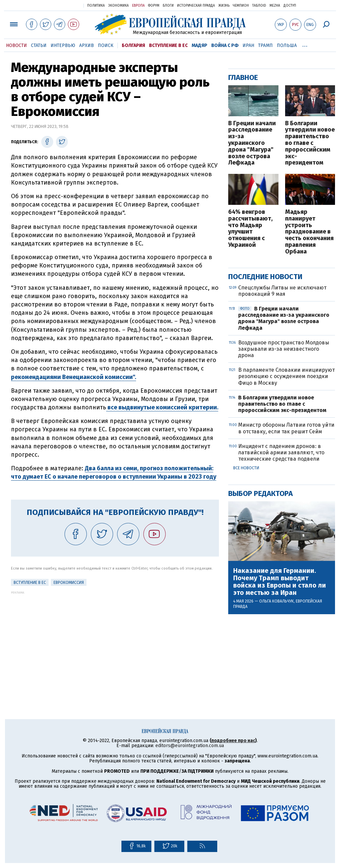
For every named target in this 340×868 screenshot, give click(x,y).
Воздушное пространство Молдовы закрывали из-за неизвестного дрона (284, 349)
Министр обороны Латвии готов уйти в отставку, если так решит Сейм (286, 428)
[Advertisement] (115, 641)
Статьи (39, 45)
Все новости (246, 468)
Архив (86, 45)
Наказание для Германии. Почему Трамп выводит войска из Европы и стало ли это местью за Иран (280, 582)
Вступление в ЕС (168, 45)
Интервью (63, 45)
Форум (154, 6)
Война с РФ (225, 45)
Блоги (168, 6)
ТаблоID (259, 6)
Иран (248, 45)
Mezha (275, 6)
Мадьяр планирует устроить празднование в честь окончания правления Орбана (309, 232)
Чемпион (241, 6)
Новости (16, 45)
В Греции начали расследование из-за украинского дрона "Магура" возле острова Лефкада (252, 143)
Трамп (265, 45)
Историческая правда (196, 6)
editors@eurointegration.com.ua (190, 746)
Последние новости (265, 277)
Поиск (106, 45)
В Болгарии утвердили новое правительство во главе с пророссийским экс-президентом (310, 143)
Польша (287, 45)
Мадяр (199, 45)
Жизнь (224, 6)
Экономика (118, 6)
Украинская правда (62, 5)
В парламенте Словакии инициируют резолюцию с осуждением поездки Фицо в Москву (286, 376)
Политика (96, 6)
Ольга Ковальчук (276, 601)
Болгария (133, 45)
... (305, 44)
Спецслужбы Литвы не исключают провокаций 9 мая (282, 291)
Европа (138, 6)
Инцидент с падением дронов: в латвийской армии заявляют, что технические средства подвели (281, 452)
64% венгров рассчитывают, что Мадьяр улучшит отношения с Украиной (250, 229)
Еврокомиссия (69, 583)
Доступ (290, 6)
